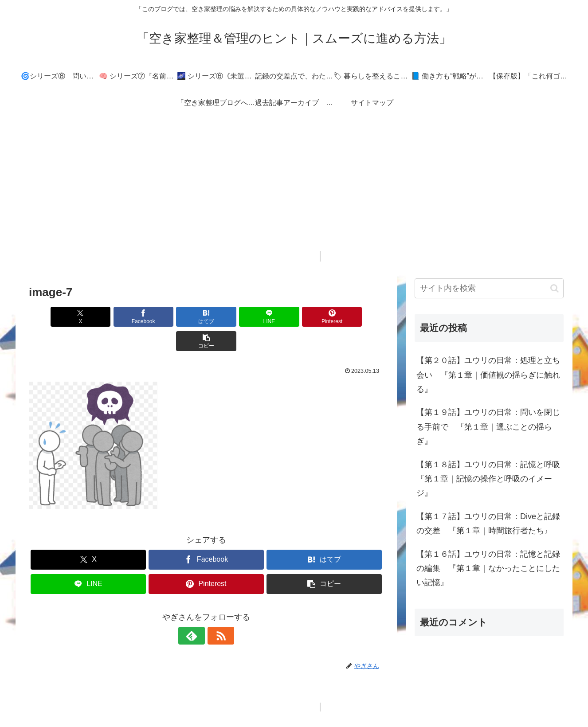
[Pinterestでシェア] (296, 317)
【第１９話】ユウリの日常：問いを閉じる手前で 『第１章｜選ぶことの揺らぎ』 (488, 427)
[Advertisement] (294, 189)
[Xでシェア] (57, 317)
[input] (489, 288)
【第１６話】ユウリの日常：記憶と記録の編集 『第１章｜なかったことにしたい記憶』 (488, 569)
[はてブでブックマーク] (176, 317)
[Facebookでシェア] (117, 317)
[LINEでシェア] (236, 317)
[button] (355, 317)
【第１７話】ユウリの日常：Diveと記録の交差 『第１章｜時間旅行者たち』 (488, 524)
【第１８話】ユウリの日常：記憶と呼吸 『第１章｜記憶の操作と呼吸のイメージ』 (490, 479)
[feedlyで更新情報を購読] (196, 611)
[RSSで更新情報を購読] (216, 611)
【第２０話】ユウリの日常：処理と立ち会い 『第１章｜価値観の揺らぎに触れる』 (488, 375)
